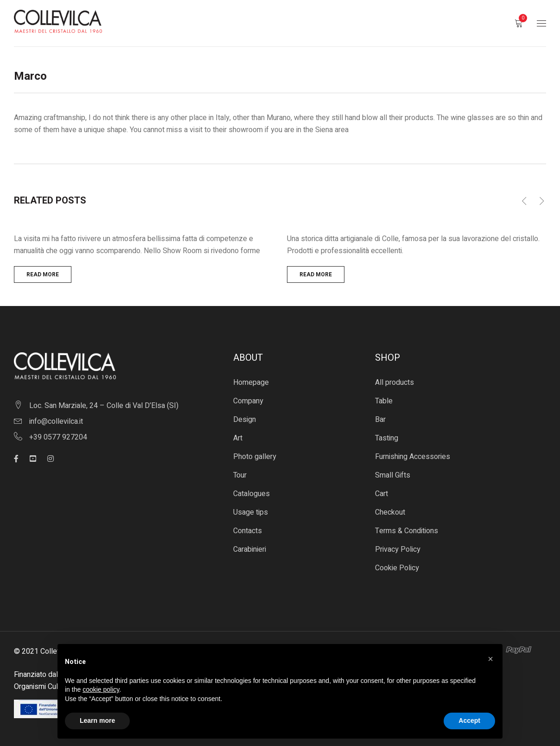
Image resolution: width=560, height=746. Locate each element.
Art (238, 438)
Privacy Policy (398, 549)
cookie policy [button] (101, 689)
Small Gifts (393, 475)
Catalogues (251, 494)
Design (245, 420)
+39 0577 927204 (58, 437)
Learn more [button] (97, 720)
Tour (240, 475)
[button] (490, 659)
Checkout (390, 512)
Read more (43, 274)
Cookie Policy (397, 568)
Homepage (251, 383)
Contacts (248, 531)
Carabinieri (250, 549)
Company (248, 401)
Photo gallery (255, 457)
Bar (380, 420)
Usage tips (251, 512)
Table (384, 401)
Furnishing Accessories (413, 457)
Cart (382, 494)
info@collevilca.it (56, 421)
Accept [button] (469, 720)
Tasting (387, 438)
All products (395, 383)
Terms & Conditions (407, 531)
